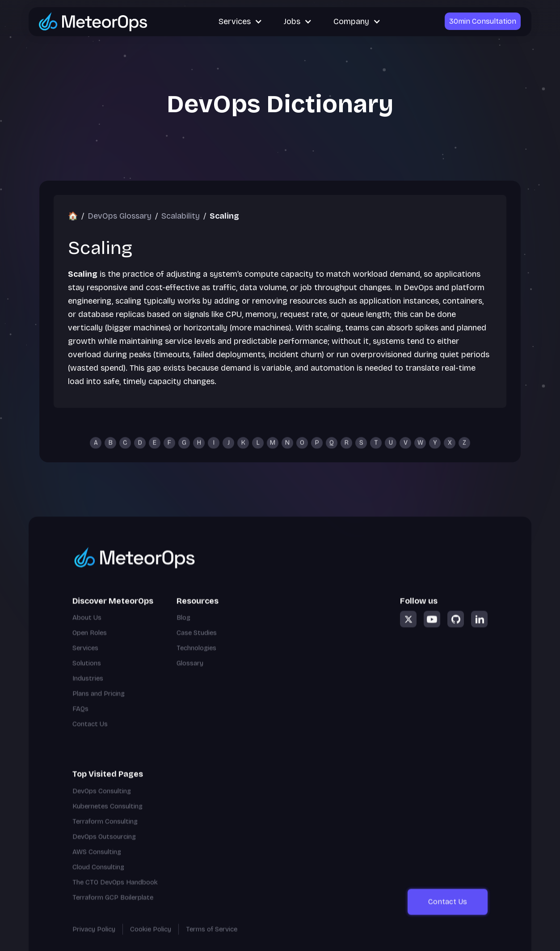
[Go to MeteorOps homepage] (93, 21)
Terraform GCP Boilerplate (113, 908)
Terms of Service (212, 939)
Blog (183, 628)
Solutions (87, 674)
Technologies (196, 659)
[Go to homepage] (191, 567)
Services (85, 659)
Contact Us (90, 735)
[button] (240, 21)
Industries (88, 689)
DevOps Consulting (102, 801)
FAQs (80, 719)
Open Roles (90, 643)
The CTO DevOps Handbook (115, 892)
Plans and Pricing (99, 704)
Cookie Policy (151, 939)
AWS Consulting (97, 862)
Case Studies (197, 643)
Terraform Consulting (105, 832)
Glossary (190, 674)
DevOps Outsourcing (104, 847)
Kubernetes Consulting (107, 816)
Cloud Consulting (98, 877)
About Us (87, 628)
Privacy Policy (94, 939)
